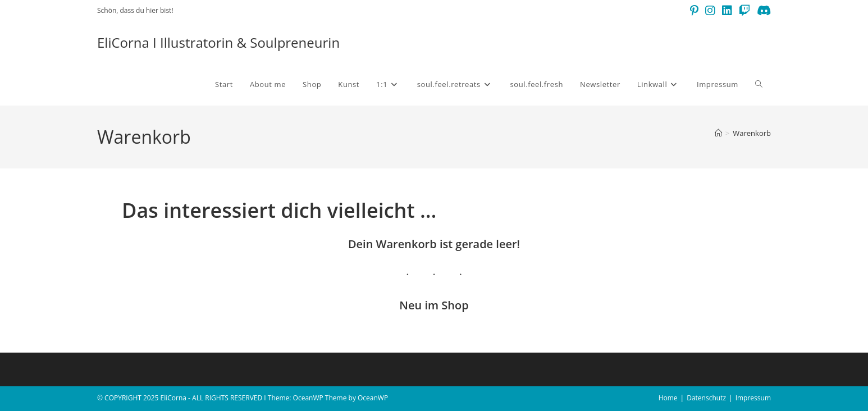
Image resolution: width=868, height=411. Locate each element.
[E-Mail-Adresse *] (506, 199)
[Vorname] (506, 157)
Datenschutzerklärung (338, 289)
